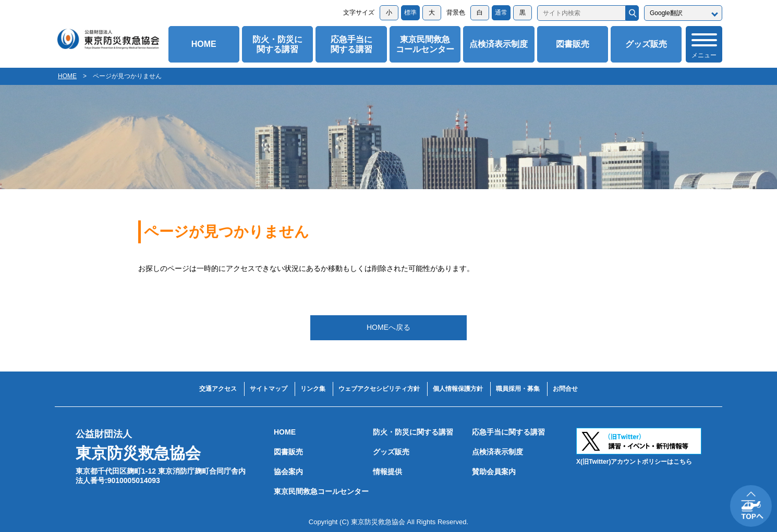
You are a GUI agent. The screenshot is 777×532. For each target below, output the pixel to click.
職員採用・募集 (518, 389)
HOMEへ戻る (388, 327)
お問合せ (565, 389)
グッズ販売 (646, 44)
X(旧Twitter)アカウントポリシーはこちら (634, 462)
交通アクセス (218, 389)
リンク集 (313, 389)
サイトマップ (269, 389)
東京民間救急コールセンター (425, 44)
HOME (204, 44)
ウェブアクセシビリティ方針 (379, 389)
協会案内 (288, 472)
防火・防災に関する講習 (277, 44)
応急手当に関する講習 (351, 44)
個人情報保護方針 (458, 389)
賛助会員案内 (494, 472)
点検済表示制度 (499, 44)
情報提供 (387, 472)
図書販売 (573, 44)
